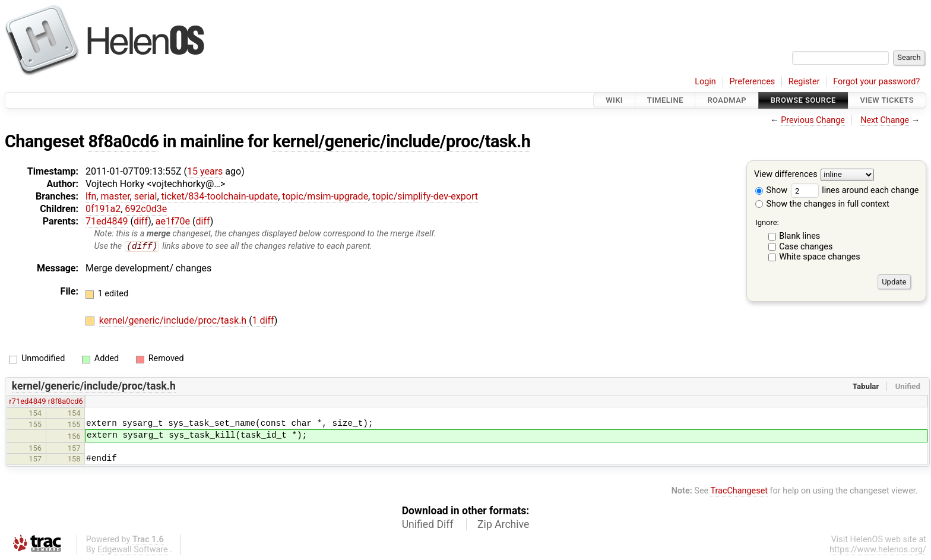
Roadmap (727, 100)
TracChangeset (739, 491)
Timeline (665, 100)
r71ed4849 (27, 402)
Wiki (614, 100)
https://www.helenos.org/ (878, 550)
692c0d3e (146, 209)
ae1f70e (173, 221)
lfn (91, 196)
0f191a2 (103, 209)
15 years (205, 171)
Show (771, 190)
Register (804, 82)
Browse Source (803, 100)
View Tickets (887, 100)
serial (146, 196)
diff (141, 221)
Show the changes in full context (822, 204)
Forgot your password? (876, 82)
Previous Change (813, 120)
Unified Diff (428, 524)
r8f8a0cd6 (66, 402)
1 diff (263, 321)
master (115, 196)
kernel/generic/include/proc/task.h (401, 141)
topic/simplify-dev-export (425, 196)
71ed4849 (107, 221)
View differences (786, 175)
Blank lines (799, 236)
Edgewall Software (133, 550)
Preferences (752, 82)
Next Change (885, 120)
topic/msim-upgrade (325, 196)
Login (705, 82)
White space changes (820, 257)
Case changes (806, 247)
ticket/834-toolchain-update (220, 196)
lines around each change (855, 190)
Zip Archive (503, 524)
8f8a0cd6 (124, 141)
